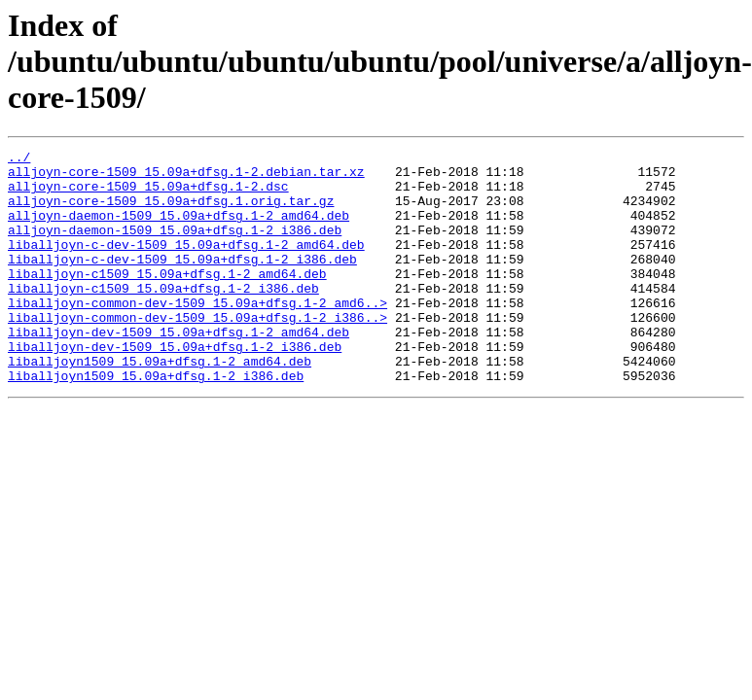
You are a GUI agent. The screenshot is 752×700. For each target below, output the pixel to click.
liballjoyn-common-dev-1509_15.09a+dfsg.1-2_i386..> (197, 352)
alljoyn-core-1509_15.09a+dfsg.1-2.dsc (148, 194)
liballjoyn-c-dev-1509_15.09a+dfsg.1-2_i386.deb (182, 282)
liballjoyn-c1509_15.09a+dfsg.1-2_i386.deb (163, 317)
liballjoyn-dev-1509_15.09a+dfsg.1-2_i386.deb (175, 387)
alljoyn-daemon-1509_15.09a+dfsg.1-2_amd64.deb (179, 229)
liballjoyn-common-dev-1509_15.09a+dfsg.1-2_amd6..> (197, 334)
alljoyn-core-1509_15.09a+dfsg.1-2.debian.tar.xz (186, 177)
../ (19, 159)
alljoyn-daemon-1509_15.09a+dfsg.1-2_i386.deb (175, 247)
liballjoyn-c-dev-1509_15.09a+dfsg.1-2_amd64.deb (186, 264)
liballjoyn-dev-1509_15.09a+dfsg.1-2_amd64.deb (179, 369)
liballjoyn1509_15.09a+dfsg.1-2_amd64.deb (160, 404)
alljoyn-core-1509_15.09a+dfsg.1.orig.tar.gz (171, 212)
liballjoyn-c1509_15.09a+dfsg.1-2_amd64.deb (167, 299)
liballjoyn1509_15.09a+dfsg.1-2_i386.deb (156, 422)
